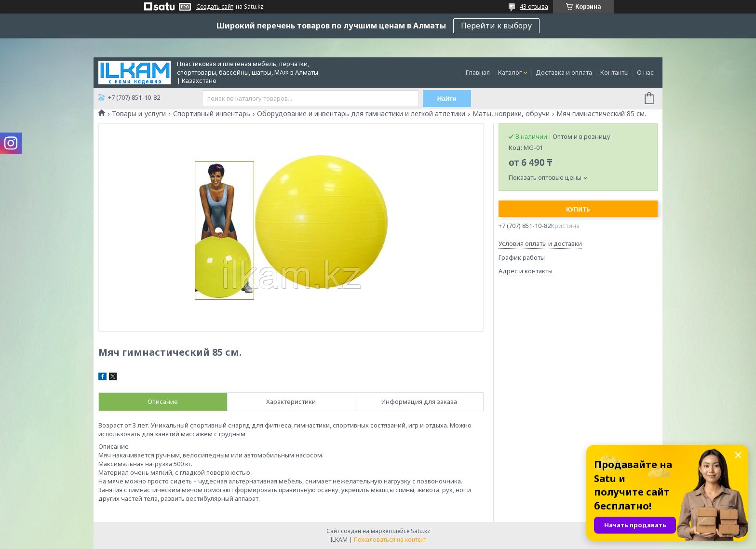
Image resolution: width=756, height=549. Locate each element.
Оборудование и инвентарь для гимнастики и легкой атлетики (361, 114)
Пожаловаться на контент (390, 540)
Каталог (510, 72)
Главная (478, 72)
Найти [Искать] (447, 99)
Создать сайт (215, 7)
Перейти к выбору (496, 26)
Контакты (614, 72)
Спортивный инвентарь (212, 114)
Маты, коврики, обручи (511, 114)
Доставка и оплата (564, 72)
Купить (578, 209)
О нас (645, 72)
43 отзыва (534, 7)
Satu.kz (420, 531)
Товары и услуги (139, 114)
